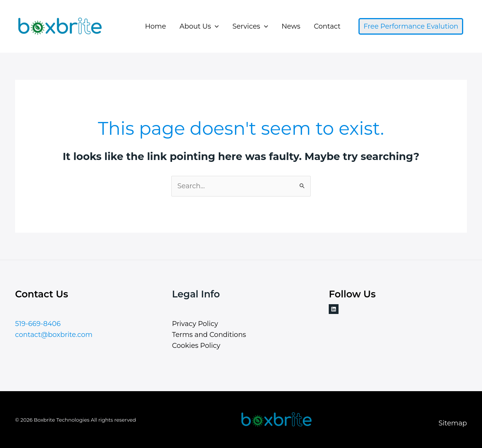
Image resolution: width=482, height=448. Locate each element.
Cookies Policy (196, 346)
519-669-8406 (38, 324)
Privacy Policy (195, 324)
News (291, 26)
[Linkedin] (334, 309)
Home (156, 26)
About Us (199, 26)
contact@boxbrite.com (54, 335)
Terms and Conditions (209, 335)
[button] (215, 26)
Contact (327, 26)
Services (250, 26)
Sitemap (453, 423)
